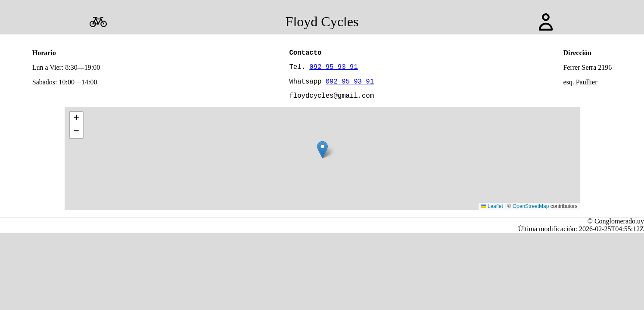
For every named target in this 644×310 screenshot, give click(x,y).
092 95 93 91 (333, 70)
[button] (322, 157)
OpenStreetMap (531, 213)
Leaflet (492, 213)
